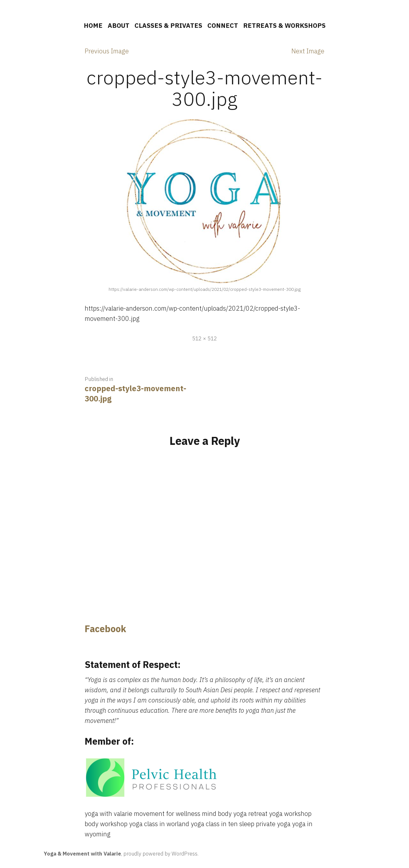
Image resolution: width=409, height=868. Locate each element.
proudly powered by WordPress (160, 854)
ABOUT (119, 25)
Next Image (308, 51)
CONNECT (223, 25)
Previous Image (107, 51)
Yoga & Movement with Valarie (82, 854)
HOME (93, 25)
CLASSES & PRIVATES (168, 25)
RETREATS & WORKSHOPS (284, 25)
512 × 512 (204, 338)
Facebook (105, 629)
